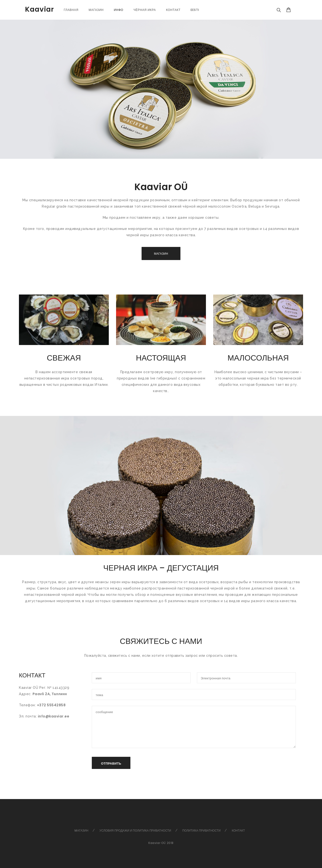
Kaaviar (39, 9)
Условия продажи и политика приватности (135, 830)
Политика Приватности (202, 830)
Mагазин (81, 830)
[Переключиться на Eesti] (195, 10)
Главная (71, 10)
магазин (96, 10)
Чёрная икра (145, 10)
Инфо (119, 10)
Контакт (173, 10)
